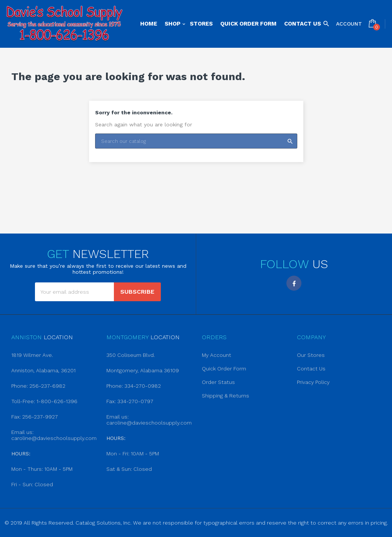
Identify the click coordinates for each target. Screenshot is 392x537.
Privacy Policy (313, 382)
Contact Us (311, 369)
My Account (216, 355)
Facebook (294, 283)
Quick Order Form (224, 369)
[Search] (196, 141)
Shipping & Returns (226, 396)
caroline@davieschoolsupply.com (54, 438)
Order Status (218, 382)
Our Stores (311, 355)
